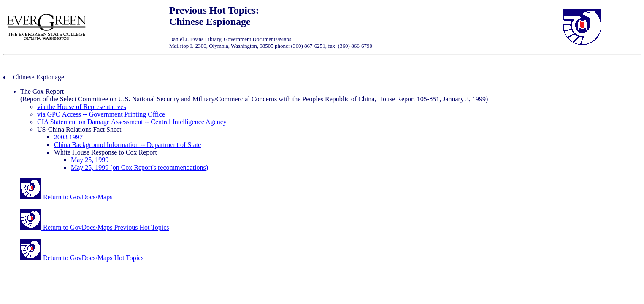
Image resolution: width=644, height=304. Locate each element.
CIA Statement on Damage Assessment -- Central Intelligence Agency (132, 122)
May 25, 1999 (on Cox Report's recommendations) (139, 167)
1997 (76, 137)
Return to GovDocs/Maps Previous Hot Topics (95, 227)
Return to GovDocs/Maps (66, 197)
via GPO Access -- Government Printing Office (101, 114)
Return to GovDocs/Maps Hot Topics (82, 258)
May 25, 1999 (90, 160)
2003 (62, 137)
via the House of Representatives (82, 107)
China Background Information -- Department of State (127, 145)
